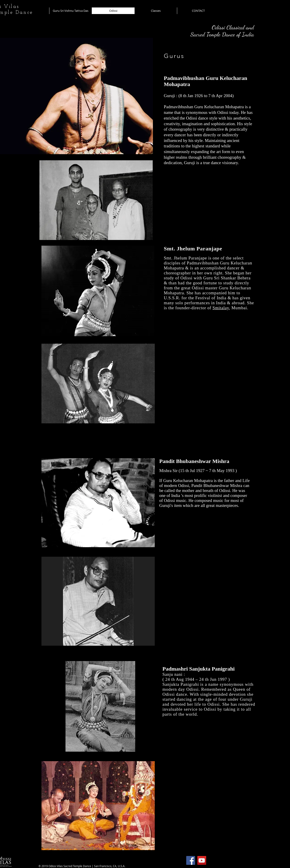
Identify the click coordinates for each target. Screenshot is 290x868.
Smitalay (221, 308)
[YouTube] (202, 860)
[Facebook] (191, 860)
